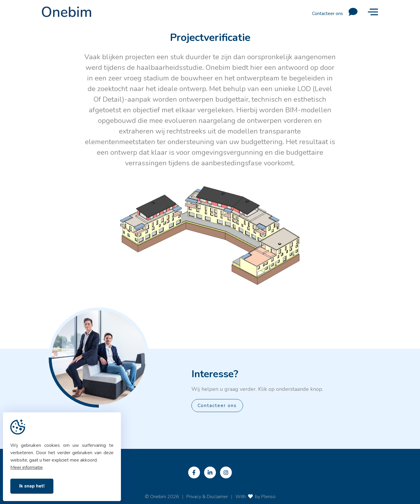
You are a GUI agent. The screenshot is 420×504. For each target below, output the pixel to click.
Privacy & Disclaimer (207, 497)
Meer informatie (27, 467)
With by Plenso (255, 497)
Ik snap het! (32, 486)
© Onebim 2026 (162, 497)
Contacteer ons (337, 12)
